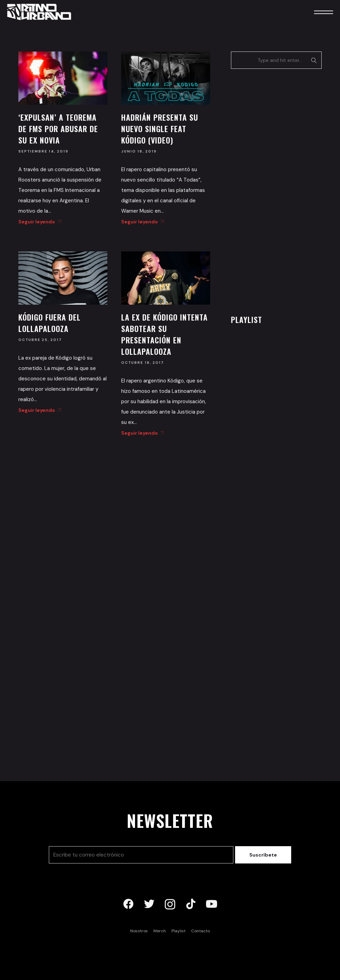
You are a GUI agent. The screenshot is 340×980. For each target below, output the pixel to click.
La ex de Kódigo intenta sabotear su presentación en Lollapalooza (164, 334)
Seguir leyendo (38, 222)
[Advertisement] (283, 190)
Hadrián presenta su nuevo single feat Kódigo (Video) (160, 129)
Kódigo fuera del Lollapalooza (50, 323)
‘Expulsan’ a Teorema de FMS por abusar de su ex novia (58, 129)
